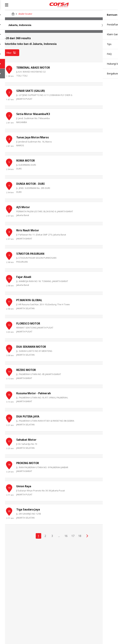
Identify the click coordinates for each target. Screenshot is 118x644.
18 (80, 536)
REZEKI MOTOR (26, 370)
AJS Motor (23, 207)
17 (73, 536)
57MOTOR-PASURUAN (30, 254)
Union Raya (24, 486)
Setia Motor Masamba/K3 (33, 114)
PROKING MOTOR (28, 463)
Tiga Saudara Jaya (28, 510)
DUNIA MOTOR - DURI (30, 184)
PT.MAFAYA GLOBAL (29, 300)
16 (66, 536)
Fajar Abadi (24, 277)
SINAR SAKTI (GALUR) (31, 91)
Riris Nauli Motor (28, 230)
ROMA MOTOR (26, 161)
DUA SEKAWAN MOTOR (31, 347)
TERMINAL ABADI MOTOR (33, 68)
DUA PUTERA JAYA (28, 417)
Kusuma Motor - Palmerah (34, 393)
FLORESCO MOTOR (28, 324)
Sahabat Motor (26, 440)
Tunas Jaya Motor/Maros (33, 137)
